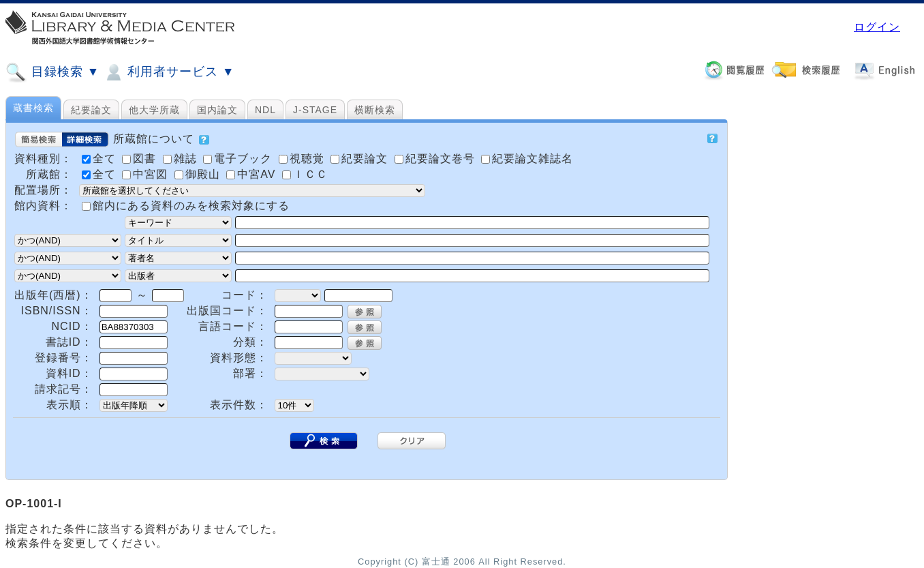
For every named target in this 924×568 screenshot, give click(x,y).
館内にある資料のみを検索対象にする (191, 206)
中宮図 (147, 174)
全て (101, 174)
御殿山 (199, 174)
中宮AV (253, 174)
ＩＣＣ (305, 174)
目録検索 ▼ (52, 72)
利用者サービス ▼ (169, 72)
